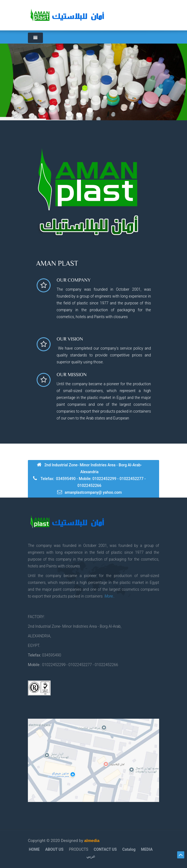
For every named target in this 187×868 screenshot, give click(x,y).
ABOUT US (54, 849)
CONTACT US (105, 849)
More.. (109, 596)
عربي (91, 856)
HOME (34, 849)
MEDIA (147, 849)
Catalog (129, 849)
